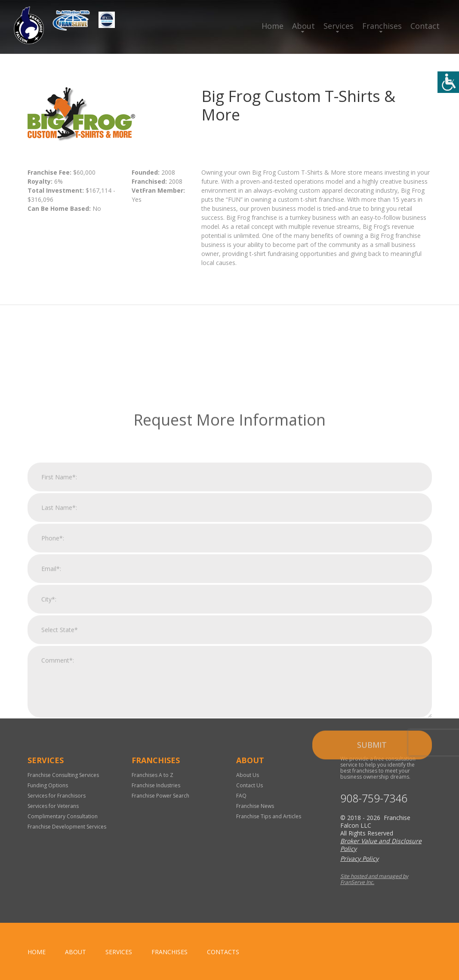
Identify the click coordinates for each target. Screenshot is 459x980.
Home (273, 26)
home (37, 952)
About (303, 26)
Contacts (223, 952)
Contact (425, 26)
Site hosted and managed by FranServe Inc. (374, 879)
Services (339, 26)
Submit (372, 840)
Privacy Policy (359, 858)
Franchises (382, 26)
